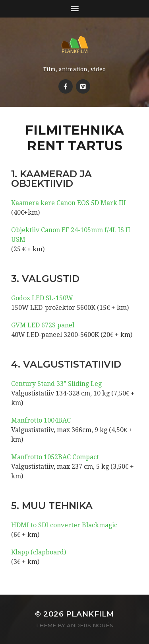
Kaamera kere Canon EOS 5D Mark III (69, 203)
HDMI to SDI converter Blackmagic (64, 525)
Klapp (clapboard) (39, 552)
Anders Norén (90, 625)
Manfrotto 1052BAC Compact (55, 457)
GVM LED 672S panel (43, 325)
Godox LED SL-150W (42, 298)
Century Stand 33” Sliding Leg (56, 384)
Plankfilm (90, 614)
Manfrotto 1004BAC (41, 420)
